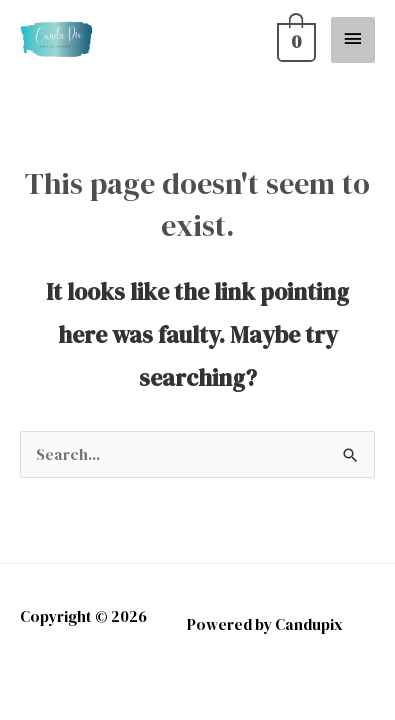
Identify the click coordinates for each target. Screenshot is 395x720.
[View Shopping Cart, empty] (293, 39)
